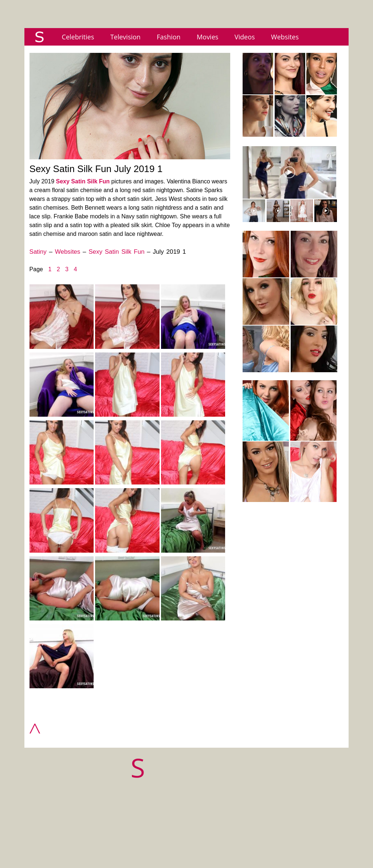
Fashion (168, 37)
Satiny (38, 252)
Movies (207, 37)
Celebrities (78, 37)
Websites (285, 37)
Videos (245, 37)
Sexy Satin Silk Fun (83, 181)
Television (125, 37)
